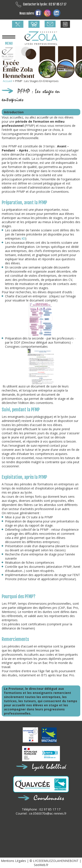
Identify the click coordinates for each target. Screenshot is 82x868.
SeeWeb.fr (41, 865)
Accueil (8, 81)
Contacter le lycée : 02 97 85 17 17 (41, 4)
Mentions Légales (14, 861)
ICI (24, 238)
